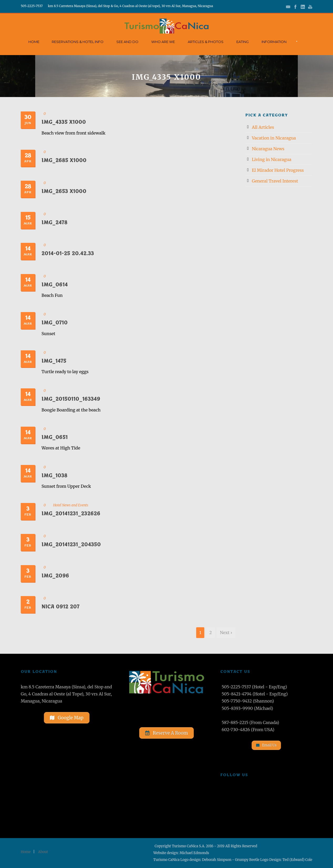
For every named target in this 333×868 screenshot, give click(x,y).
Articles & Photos (206, 42)
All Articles (263, 127)
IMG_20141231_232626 (71, 514)
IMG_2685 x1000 (64, 160)
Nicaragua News (268, 149)
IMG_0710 (55, 323)
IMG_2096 (55, 576)
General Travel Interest (275, 181)
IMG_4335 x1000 (64, 122)
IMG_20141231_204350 (71, 545)
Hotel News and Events (71, 505)
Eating (243, 42)
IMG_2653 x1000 (64, 191)
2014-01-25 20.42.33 (68, 254)
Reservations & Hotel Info (78, 42)
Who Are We (163, 42)
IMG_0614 (55, 285)
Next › (226, 633)
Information (274, 42)
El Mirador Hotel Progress (278, 170)
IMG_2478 (54, 223)
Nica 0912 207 (61, 607)
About (43, 852)
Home (34, 42)
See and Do (127, 42)
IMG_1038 (54, 476)
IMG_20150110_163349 (71, 399)
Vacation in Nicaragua (274, 138)
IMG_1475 (54, 361)
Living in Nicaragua (272, 159)
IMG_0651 (55, 437)
